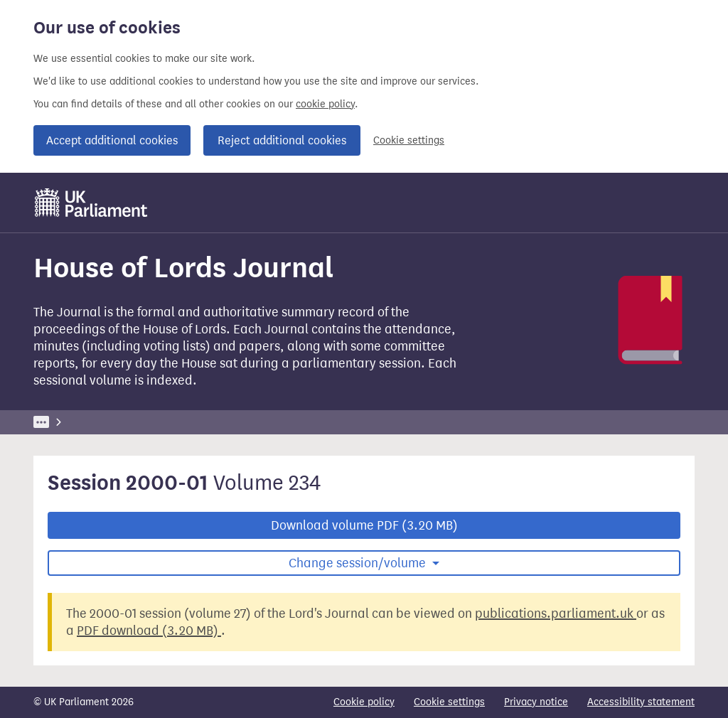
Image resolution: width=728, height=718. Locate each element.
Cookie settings (409, 140)
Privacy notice (536, 702)
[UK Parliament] (91, 203)
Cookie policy (364, 702)
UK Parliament (66, 422)
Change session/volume (359, 563)
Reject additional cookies (282, 140)
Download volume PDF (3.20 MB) (364, 525)
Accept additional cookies (112, 140)
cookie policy (325, 104)
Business (138, 422)
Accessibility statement (641, 702)
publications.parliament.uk (556, 613)
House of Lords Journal (265, 422)
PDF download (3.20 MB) (149, 631)
